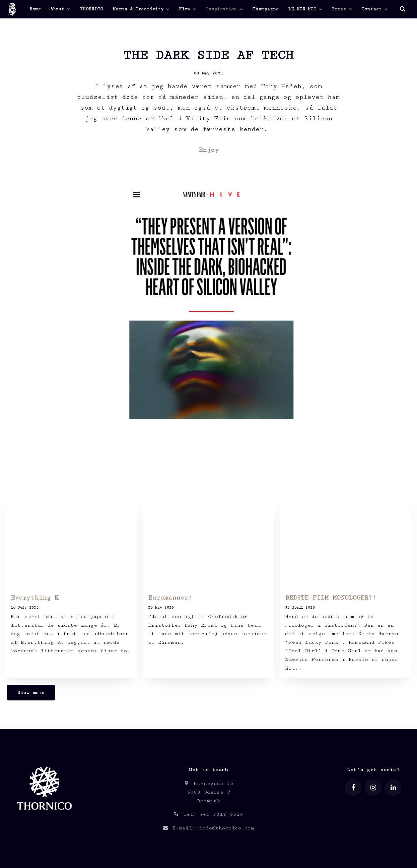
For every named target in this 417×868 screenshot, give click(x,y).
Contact (375, 9)
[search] (402, 9)
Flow (187, 9)
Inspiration (224, 9)
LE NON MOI (305, 9)
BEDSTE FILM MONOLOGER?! (331, 598)
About (60, 9)
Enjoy (209, 150)
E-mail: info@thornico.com (208, 828)
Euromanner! (172, 598)
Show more (31, 693)
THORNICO (91, 9)
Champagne (265, 9)
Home (35, 9)
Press (342, 9)
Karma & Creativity (141, 9)
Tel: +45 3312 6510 (209, 814)
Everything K (34, 598)
